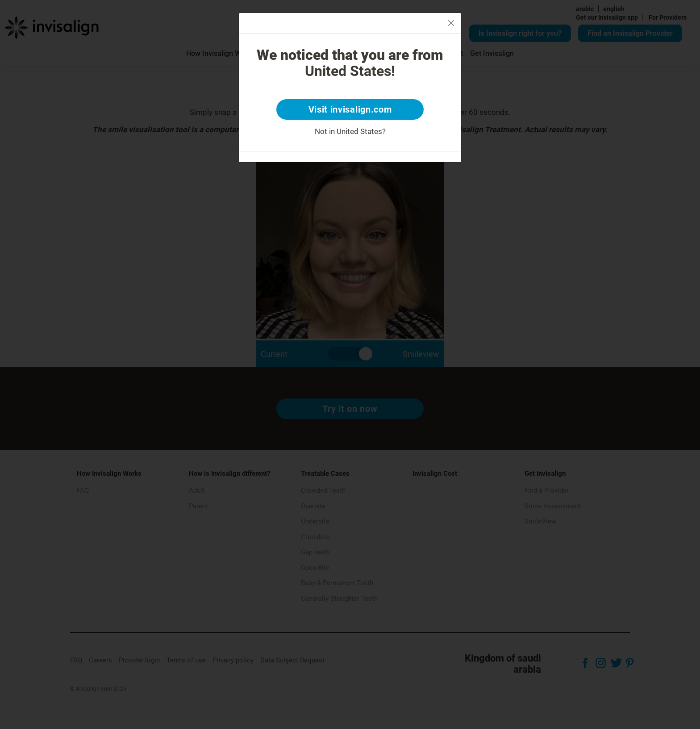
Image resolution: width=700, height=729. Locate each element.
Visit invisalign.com (350, 109)
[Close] (451, 23)
